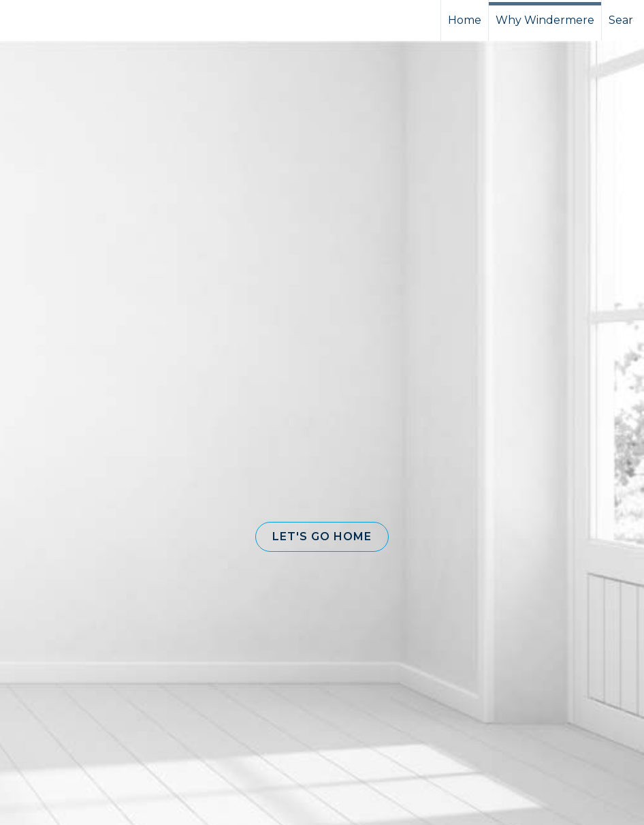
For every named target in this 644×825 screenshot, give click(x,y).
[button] (322, 537)
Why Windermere (545, 20)
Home (465, 20)
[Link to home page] (62, 20)
